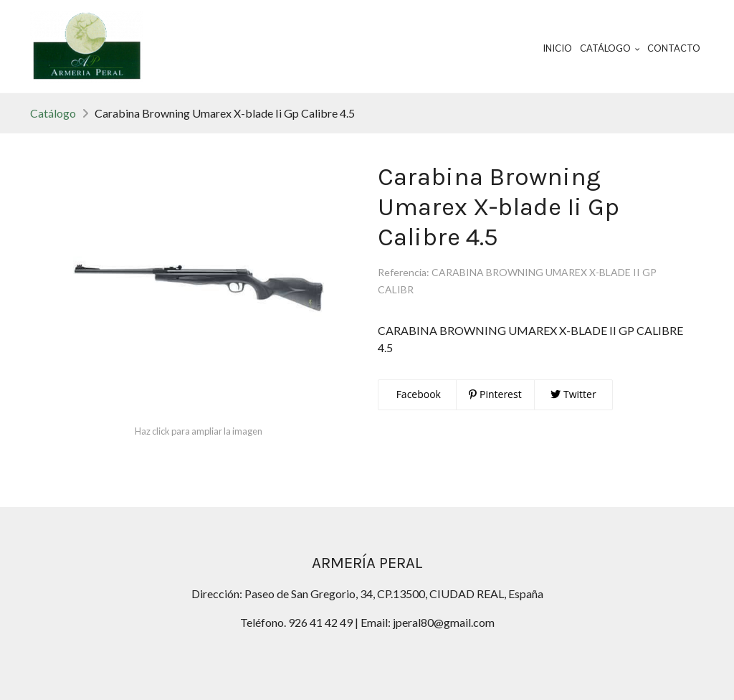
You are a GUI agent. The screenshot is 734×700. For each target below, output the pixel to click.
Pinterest (495, 394)
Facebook (417, 394)
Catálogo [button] (610, 48)
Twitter (573, 394)
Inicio (557, 48)
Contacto (674, 48)
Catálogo (53, 113)
